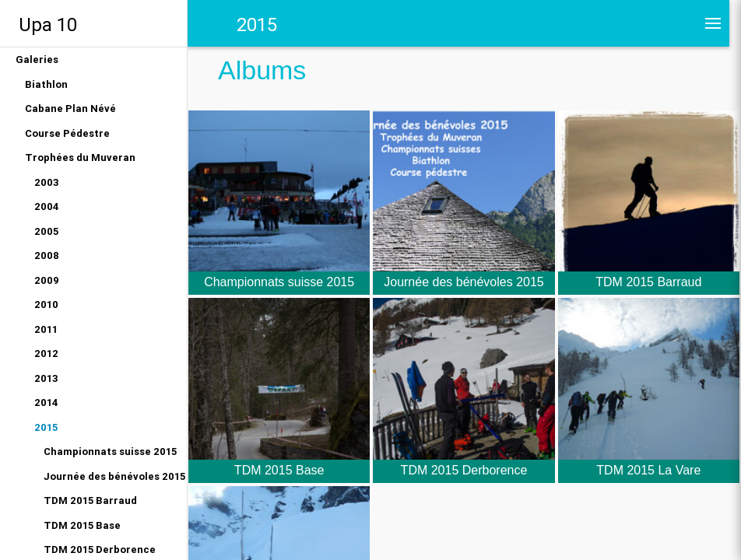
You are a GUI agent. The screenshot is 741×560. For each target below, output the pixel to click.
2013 (46, 378)
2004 (47, 206)
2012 (46, 353)
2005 (46, 231)
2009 (47, 280)
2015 (46, 427)
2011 (46, 329)
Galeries (37, 59)
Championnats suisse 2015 (110, 451)
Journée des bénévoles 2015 (114, 476)
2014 (46, 402)
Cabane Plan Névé (70, 108)
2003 (47, 182)
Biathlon (46, 84)
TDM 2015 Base (82, 525)
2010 (46, 304)
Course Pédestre (67, 133)
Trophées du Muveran (80, 157)
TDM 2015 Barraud (90, 500)
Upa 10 (48, 24)
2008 (47, 255)
